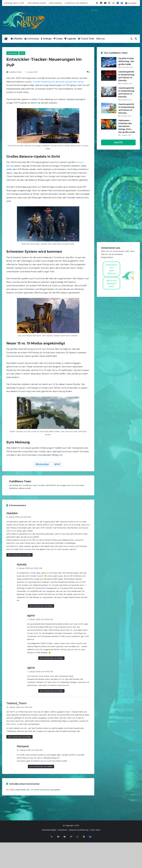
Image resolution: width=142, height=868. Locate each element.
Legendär (70, 39)
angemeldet (21, 790)
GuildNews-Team (15, 72)
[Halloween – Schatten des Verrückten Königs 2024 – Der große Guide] (109, 124)
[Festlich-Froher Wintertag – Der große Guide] (109, 62)
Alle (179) (118, 142)
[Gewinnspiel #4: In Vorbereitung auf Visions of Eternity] (109, 76)
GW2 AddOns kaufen (37, 3)
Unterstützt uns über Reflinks (111, 269)
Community (32, 39)
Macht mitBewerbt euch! (111, 283)
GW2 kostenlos (55, 3)
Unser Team (95, 830)
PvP (22, 53)
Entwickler (12, 53)
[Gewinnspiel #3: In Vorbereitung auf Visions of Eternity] (109, 92)
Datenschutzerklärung (79, 830)
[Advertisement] (95, 19)
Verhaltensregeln (49, 830)
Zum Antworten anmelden (19, 555)
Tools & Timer (86, 39)
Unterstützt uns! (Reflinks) (76, 3)
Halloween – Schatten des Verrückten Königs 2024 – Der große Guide (127, 126)
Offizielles (17, 39)
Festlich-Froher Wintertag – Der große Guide (126, 61)
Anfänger (46, 39)
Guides (58, 39)
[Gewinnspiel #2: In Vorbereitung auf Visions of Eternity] (109, 108)
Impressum (63, 830)
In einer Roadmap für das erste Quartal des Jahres (58, 82)
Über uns (100, 39)
